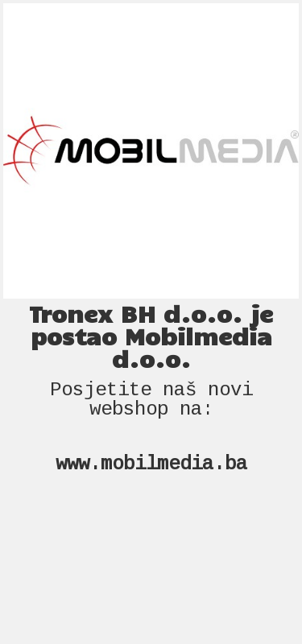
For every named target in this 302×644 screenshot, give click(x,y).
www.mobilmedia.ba (151, 464)
